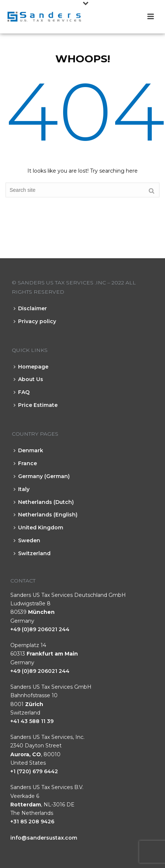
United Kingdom (38, 528)
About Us (28, 379)
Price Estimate (36, 405)
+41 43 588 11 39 (32, 721)
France (25, 463)
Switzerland (32, 553)
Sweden (27, 540)
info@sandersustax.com (44, 838)
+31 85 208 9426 (32, 822)
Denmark (28, 450)
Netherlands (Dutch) (44, 502)
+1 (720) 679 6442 (34, 771)
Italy (22, 489)
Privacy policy (35, 321)
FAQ (22, 392)
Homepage (31, 367)
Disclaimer (30, 308)
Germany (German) (42, 476)
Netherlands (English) (46, 515)
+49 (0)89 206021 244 (40, 629)
